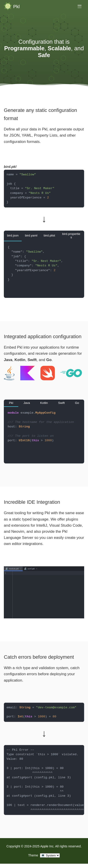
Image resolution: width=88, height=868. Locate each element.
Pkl (16, 7)
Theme (33, 855)
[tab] (13, 236)
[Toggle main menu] (80, 6)
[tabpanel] (44, 270)
